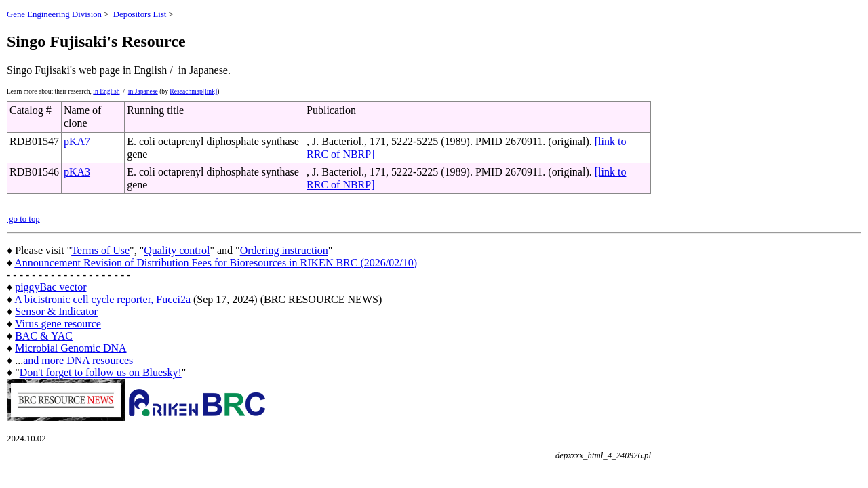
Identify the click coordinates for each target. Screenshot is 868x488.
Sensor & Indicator (56, 311)
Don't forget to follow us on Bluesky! (101, 372)
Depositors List (140, 14)
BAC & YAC (44, 336)
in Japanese (143, 91)
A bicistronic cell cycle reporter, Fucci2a (102, 299)
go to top (23, 219)
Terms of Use (100, 250)
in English (106, 91)
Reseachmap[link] (193, 91)
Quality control (177, 250)
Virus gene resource (58, 324)
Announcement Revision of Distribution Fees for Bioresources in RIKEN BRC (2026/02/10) (216, 263)
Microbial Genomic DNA (71, 348)
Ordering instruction (284, 250)
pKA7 (77, 141)
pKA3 (77, 172)
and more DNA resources (78, 360)
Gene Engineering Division (54, 14)
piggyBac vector (51, 287)
